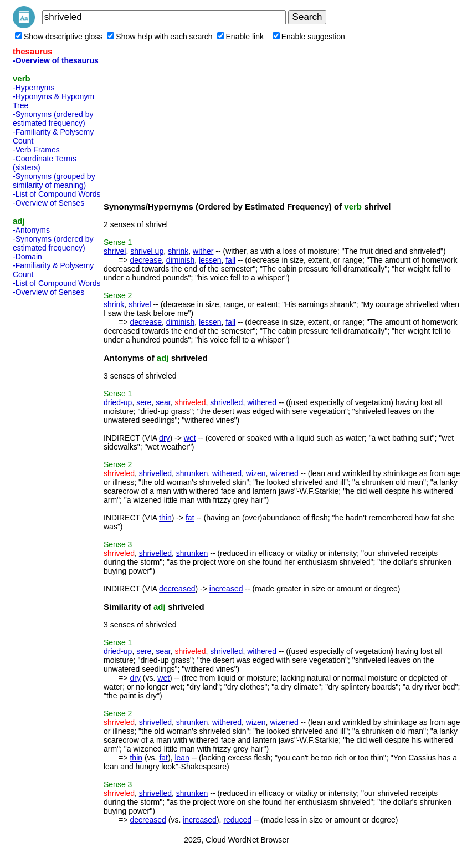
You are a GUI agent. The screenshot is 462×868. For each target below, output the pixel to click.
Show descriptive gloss (59, 37)
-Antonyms (31, 230)
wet (190, 438)
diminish (180, 260)
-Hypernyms (34, 88)
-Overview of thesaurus (56, 60)
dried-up (118, 402)
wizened (284, 473)
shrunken (192, 473)
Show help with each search (160, 37)
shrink (178, 251)
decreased (177, 589)
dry (164, 438)
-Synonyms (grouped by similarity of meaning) (54, 181)
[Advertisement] (57, 467)
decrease (146, 260)
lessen (210, 260)
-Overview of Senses (48, 203)
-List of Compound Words (57, 194)
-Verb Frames (36, 150)
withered (262, 402)
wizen (256, 473)
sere (144, 402)
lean (182, 758)
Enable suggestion (309, 37)
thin (165, 518)
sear (163, 402)
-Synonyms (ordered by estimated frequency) (53, 119)
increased (226, 589)
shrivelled (226, 402)
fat (190, 518)
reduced (237, 820)
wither (203, 251)
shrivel (115, 251)
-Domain (27, 257)
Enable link (241, 37)
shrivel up (147, 251)
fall (230, 260)
